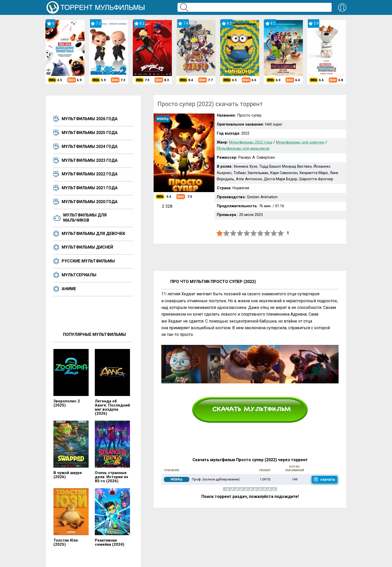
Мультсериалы (79, 275)
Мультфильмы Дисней (87, 247)
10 (281, 233)
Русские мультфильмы (88, 261)
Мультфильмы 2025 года (90, 133)
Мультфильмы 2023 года (90, 160)
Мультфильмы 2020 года (90, 202)
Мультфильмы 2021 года (90, 188)
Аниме (69, 289)
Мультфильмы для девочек (93, 234)
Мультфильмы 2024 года (90, 147)
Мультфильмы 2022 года (90, 174)
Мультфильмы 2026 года (90, 119)
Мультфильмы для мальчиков (85, 218)
